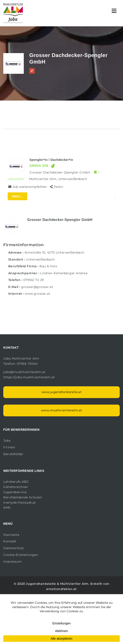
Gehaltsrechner (16, 487)
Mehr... (17, 196)
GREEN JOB (39, 166)
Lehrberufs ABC (16, 482)
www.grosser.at (38, 294)
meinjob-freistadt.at (20, 503)
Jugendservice (15, 492)
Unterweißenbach (40, 259)
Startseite (11, 535)
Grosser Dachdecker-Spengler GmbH (60, 220)
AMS (7, 508)
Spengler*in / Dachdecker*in (51, 160)
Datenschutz (14, 548)
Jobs (7, 441)
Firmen (9, 447)
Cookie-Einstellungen (21, 555)
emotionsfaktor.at (61, 589)
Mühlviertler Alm (74, 584)
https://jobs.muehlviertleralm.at (30, 377)
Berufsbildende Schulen (23, 497)
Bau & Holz (48, 266)
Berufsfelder (13, 454)
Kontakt (10, 541)
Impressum (13, 562)
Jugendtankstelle (41, 584)
